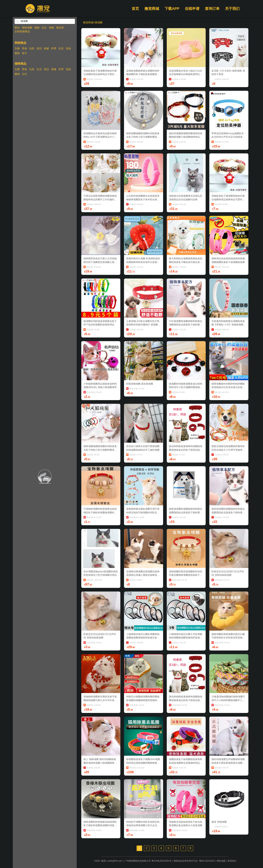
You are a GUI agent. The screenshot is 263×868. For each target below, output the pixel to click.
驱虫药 (60, 28)
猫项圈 (99, 22)
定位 (44, 28)
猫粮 (37, 28)
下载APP (172, 9)
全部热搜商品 (22, 31)
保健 (46, 48)
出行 (24, 74)
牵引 (24, 53)
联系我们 (232, 861)
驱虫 (17, 28)
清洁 (39, 48)
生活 (61, 48)
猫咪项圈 (27, 28)
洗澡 (68, 48)
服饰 (17, 53)
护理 (54, 48)
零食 (24, 48)
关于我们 (232, 9)
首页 (135, 9)
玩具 (32, 48)
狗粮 (52, 28)
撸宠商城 (152, 9)
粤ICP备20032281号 (161, 861)
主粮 (17, 48)
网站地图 (221, 861)
